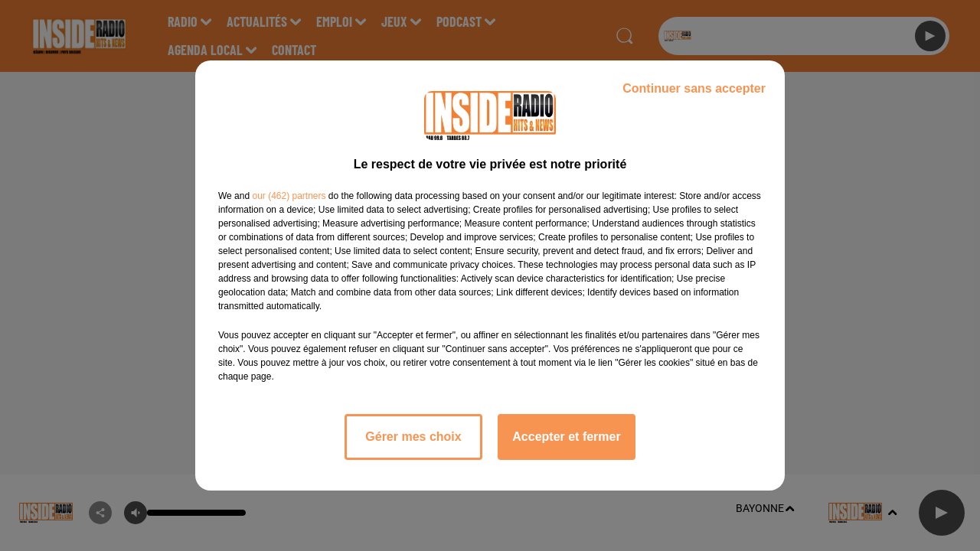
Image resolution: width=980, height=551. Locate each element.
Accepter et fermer (566, 437)
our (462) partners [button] (289, 196)
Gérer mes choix (413, 437)
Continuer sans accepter (694, 88)
